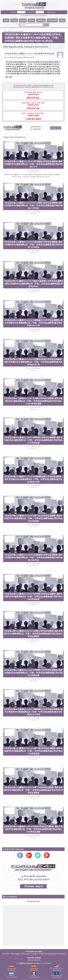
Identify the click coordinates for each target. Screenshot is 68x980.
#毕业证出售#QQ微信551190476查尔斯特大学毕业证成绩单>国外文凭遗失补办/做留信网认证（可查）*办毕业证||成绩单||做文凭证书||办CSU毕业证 (33, 245)
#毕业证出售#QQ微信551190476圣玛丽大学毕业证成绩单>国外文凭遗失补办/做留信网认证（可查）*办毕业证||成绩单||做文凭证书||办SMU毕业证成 (33, 596)
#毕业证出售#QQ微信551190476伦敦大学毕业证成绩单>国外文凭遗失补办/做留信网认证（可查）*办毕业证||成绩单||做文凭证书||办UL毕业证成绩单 (33, 634)
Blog (62, 20)
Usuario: (13, 12)
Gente (23, 20)
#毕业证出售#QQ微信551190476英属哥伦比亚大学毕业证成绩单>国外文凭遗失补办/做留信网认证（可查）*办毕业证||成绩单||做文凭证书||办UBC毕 (33, 362)
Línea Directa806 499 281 (11, 968)
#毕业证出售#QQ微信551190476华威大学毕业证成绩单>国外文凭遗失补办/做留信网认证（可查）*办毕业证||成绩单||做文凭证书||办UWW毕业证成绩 (33, 401)
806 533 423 (33, 98)
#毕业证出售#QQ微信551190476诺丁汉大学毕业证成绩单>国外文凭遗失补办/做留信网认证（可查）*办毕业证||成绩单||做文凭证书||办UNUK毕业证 (33, 518)
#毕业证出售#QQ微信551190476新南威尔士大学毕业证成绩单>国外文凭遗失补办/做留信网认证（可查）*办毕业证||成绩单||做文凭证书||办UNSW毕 (33, 323)
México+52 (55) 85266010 (34, 975)
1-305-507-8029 (33, 119)
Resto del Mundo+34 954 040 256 (57, 975)
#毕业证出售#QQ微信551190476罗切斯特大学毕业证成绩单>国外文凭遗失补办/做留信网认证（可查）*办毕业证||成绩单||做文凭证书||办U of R (33, 164)
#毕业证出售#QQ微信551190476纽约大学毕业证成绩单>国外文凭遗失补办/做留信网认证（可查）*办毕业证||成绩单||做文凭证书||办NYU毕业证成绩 (33, 829)
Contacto (6, 954)
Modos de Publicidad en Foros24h (53, 954)
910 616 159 (33, 108)
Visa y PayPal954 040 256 (34, 968)
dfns (6, 57)
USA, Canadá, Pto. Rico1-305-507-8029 (57, 968)
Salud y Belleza (8, 31)
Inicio (6, 20)
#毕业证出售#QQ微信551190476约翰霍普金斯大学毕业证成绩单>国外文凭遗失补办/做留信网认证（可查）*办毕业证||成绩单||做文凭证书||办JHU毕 (33, 479)
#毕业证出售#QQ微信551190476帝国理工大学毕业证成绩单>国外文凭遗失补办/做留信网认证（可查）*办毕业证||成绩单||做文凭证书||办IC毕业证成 (33, 673)
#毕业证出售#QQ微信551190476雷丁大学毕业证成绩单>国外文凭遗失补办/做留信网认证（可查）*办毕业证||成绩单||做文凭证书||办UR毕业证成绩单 (33, 790)
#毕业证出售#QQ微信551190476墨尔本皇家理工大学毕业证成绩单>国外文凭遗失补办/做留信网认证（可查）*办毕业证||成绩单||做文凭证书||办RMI (33, 284)
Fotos (32, 20)
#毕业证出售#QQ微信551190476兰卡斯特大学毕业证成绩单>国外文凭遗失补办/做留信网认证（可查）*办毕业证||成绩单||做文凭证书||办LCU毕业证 (33, 205)
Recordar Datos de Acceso (30, 16)
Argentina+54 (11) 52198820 (11, 975)
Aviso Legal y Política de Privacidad (24, 954)
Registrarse (43, 16)
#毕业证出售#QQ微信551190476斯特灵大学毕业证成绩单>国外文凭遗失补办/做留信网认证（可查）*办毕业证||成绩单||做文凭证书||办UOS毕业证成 (33, 440)
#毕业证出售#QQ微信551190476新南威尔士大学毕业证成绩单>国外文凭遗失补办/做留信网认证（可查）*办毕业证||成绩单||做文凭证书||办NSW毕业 (33, 712)
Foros (14, 20)
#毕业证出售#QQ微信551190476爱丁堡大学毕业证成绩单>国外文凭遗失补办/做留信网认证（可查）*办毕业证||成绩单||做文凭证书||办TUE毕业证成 (33, 751)
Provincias (52, 20)
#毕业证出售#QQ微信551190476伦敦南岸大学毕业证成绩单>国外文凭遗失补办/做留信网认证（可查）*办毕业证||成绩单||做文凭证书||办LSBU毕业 (33, 557)
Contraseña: (31, 12)
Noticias (41, 20)
